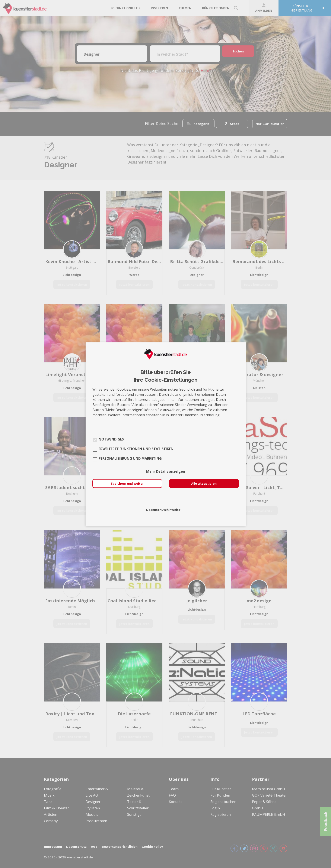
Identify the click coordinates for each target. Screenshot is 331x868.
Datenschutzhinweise (163, 510)
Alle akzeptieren (204, 483)
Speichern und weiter (127, 483)
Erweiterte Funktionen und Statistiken (136, 449)
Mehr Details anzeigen (166, 471)
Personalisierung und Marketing (130, 458)
